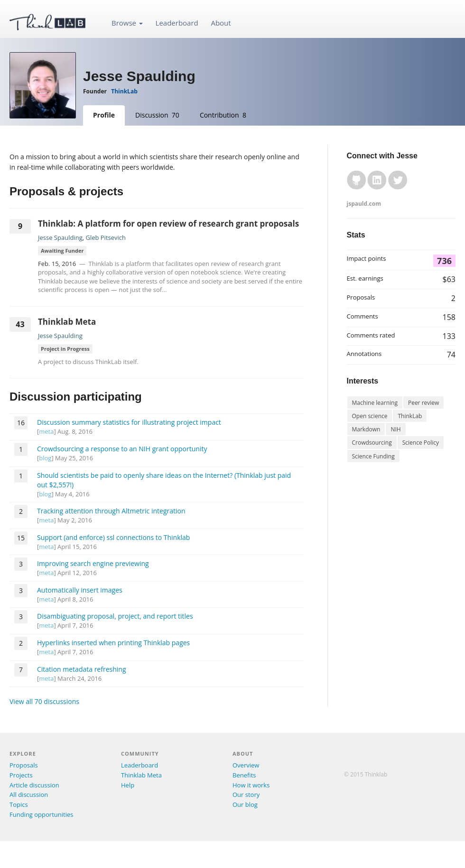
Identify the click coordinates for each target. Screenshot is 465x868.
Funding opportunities (41, 814)
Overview (246, 765)
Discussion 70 (157, 115)
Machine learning (375, 403)
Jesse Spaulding (60, 238)
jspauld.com (364, 204)
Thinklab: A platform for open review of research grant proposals (168, 224)
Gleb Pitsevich (106, 238)
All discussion (29, 795)
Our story (246, 795)
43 (20, 324)
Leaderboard (177, 23)
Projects (21, 775)
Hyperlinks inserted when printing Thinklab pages (113, 643)
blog (45, 458)
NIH (395, 429)
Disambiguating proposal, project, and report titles (115, 616)
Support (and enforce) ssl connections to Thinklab (113, 537)
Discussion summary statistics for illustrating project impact (129, 422)
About (221, 23)
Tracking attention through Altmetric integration (111, 511)
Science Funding (373, 456)
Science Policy (421, 443)
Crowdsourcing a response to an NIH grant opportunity (122, 449)
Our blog (245, 804)
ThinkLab (124, 91)
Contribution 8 (223, 115)
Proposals (24, 765)
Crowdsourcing (372, 443)
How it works (251, 785)
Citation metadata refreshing (82, 669)
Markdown (366, 429)
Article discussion (34, 785)
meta (46, 431)
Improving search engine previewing (93, 563)
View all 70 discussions (44, 701)
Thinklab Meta (67, 322)
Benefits (244, 775)
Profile (104, 115)
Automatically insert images (80, 590)
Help (128, 785)
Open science (370, 416)
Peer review (423, 403)
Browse (127, 23)
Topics (19, 804)
